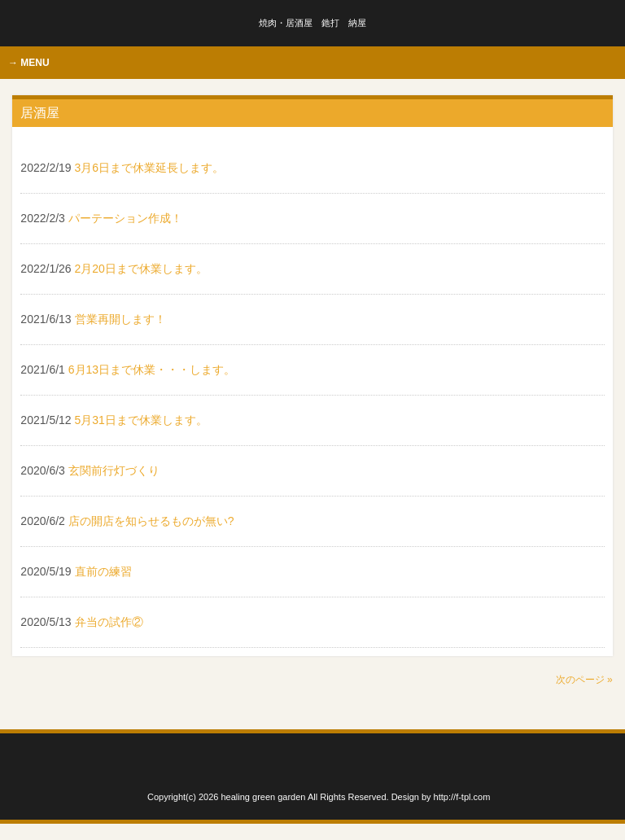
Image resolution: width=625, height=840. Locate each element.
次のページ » (584, 680)
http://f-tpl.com (462, 797)
